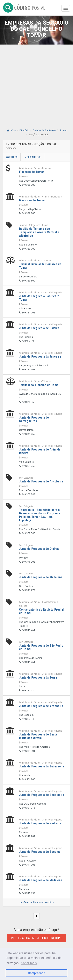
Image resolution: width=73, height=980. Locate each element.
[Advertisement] (36, 83)
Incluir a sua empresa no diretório (37, 938)
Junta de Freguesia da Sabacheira (42, 766)
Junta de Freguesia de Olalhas (39, 549)
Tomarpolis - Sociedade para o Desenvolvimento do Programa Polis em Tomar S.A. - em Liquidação (40, 515)
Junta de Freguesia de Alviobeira (41, 481)
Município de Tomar (32, 200)
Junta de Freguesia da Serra (38, 678)
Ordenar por (33, 157)
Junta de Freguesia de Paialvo (39, 328)
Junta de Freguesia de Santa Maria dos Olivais (38, 736)
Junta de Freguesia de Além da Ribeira (40, 451)
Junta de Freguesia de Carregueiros (34, 419)
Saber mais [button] (29, 963)
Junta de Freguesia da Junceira (40, 357)
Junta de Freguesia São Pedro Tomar (39, 298)
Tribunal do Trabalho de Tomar (39, 385)
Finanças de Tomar (32, 172)
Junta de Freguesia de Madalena (41, 577)
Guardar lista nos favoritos (36, 902)
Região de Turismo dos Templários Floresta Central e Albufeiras (39, 232)
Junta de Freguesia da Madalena (41, 880)
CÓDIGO (24, 7)
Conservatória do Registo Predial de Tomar (41, 611)
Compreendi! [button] (36, 973)
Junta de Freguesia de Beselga (40, 852)
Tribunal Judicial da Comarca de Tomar (40, 266)
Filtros (12, 157)
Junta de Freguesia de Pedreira (40, 823)
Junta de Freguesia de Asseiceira (42, 795)
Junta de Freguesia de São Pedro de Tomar (41, 647)
